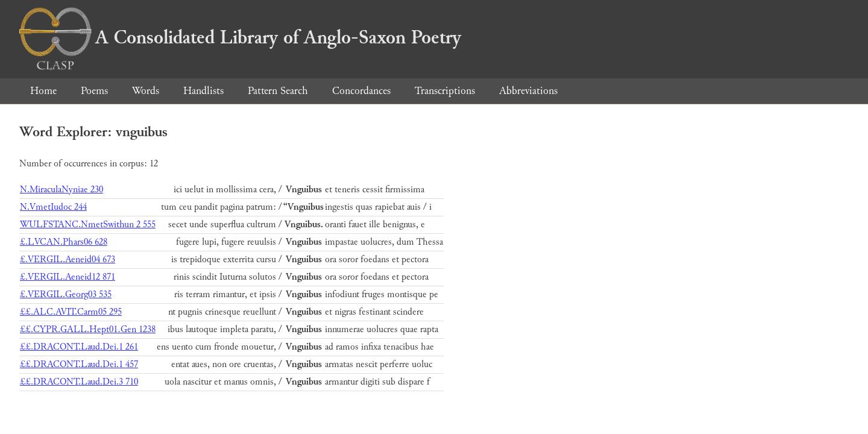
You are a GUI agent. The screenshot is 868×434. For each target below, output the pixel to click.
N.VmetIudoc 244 (53, 207)
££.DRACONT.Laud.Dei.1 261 (79, 347)
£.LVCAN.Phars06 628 (64, 242)
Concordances (361, 91)
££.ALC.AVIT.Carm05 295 (71, 312)
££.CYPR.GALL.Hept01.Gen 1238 (88, 329)
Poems (94, 91)
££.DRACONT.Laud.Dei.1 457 (79, 364)
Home (43, 91)
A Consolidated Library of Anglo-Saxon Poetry (240, 37)
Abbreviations (528, 91)
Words (146, 91)
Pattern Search (278, 91)
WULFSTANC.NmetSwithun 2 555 (88, 225)
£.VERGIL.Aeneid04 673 (68, 259)
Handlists (203, 91)
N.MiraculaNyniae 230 (61, 190)
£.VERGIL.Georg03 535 (66, 294)
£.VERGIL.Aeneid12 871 (68, 277)
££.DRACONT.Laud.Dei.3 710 (79, 382)
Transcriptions (445, 91)
